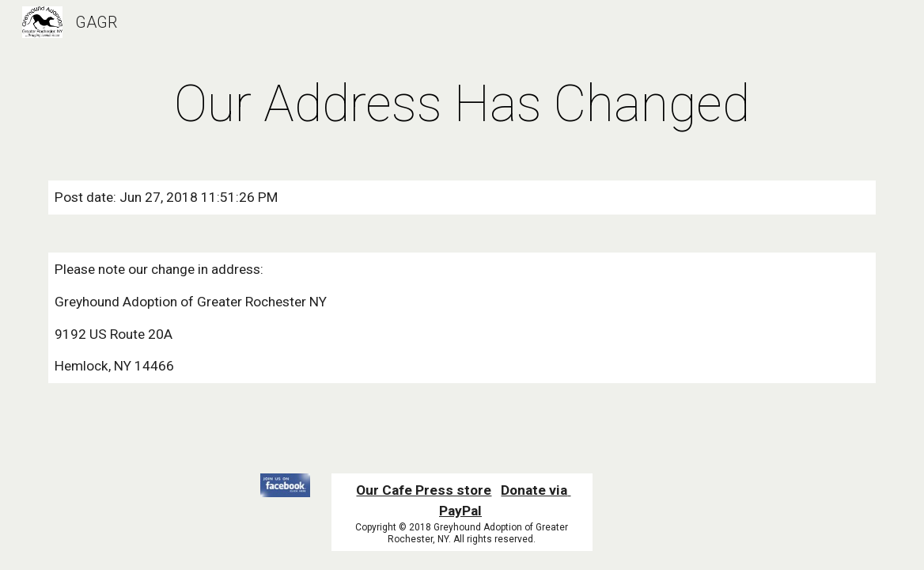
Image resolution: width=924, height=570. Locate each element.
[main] (462, 104)
